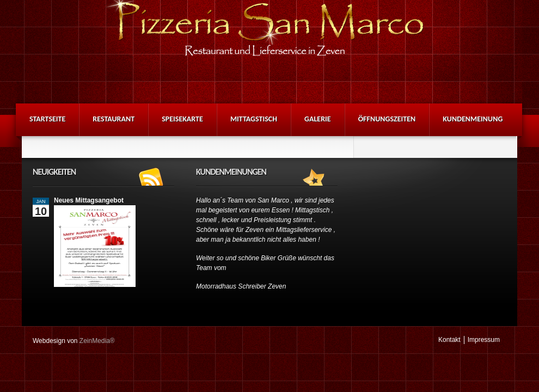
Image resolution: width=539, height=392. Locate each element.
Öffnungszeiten (387, 119)
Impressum (484, 340)
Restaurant (114, 119)
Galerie (318, 119)
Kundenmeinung (473, 119)
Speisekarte (182, 119)
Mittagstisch (254, 119)
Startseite (47, 119)
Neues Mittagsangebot (89, 200)
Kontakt (449, 340)
